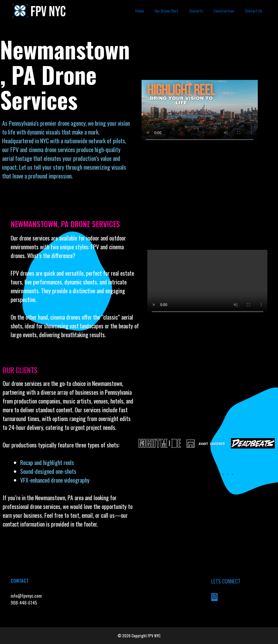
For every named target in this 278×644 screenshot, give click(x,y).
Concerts (196, 11)
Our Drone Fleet (166, 11)
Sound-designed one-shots (48, 471)
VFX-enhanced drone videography (56, 480)
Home (140, 11)
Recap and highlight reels (47, 462)
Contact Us (253, 11)
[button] (143, 443)
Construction (224, 11)
